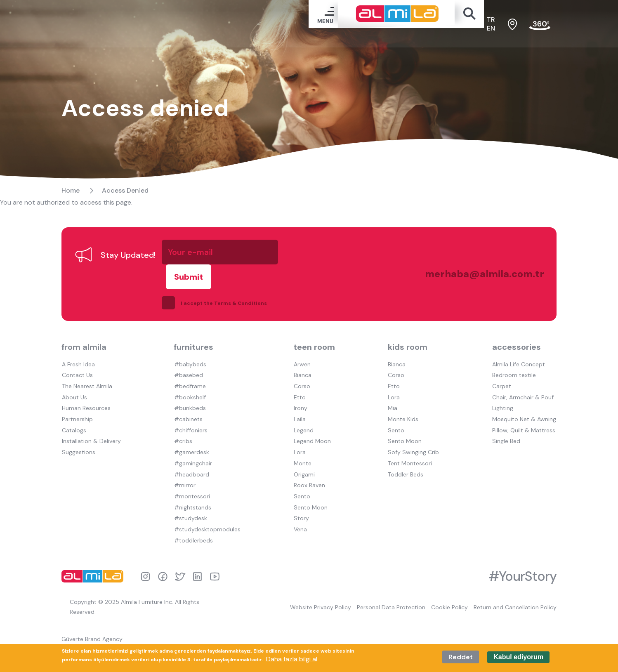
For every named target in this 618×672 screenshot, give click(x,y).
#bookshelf (190, 383)
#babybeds (190, 351)
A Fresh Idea (78, 351)
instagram (145, 559)
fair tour (540, 25)
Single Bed (507, 426)
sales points (512, 25)
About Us (74, 383)
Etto (299, 383)
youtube (215, 559)
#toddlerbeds (193, 523)
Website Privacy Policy (319, 590)
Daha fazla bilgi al (292, 659)
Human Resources (86, 394)
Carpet (502, 373)
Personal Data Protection (390, 590)
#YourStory (523, 559)
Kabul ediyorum (518, 657)
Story (301, 501)
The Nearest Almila (87, 373)
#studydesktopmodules (207, 512)
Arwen (302, 351)
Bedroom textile (514, 362)
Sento (302, 480)
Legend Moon (312, 426)
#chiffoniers (190, 415)
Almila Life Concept (519, 351)
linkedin (197, 559)
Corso (302, 373)
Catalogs (74, 415)
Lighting (503, 394)
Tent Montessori (410, 448)
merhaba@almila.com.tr (476, 274)
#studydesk (190, 501)
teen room (314, 334)
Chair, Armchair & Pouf (523, 383)
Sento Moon (310, 490)
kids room (408, 334)
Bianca (302, 362)
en (491, 29)
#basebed (188, 362)
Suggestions (78, 437)
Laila (299, 405)
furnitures (193, 334)
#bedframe (190, 373)
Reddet (461, 657)
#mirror (184, 469)
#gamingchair (193, 448)
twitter (180, 559)
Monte (302, 448)
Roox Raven (309, 469)
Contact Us (77, 362)
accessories (517, 334)
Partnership (77, 405)
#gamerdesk (191, 437)
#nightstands (192, 490)
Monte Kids (403, 405)
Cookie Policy (449, 590)
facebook (163, 559)
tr (491, 20)
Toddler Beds (406, 458)
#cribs (183, 426)
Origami (304, 458)
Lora (299, 437)
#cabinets (188, 405)
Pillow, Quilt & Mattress (524, 415)
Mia (393, 394)
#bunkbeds (190, 394)
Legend (303, 415)
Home (71, 202)
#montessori (192, 480)
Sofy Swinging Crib (414, 437)
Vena (300, 512)
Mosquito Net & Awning (525, 405)
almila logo (94, 559)
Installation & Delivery (91, 426)
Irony (300, 394)
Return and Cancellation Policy (515, 590)
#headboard (191, 458)
